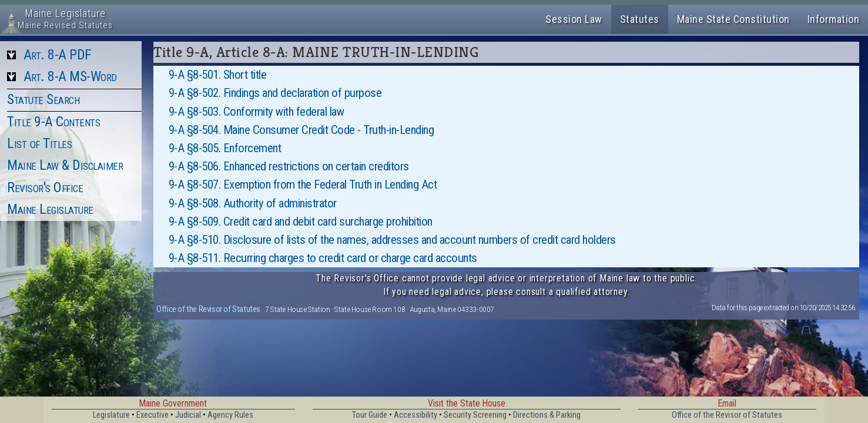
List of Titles (39, 143)
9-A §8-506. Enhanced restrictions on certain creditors (289, 166)
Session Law (574, 19)
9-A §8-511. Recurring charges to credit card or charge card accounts (323, 258)
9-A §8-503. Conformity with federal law (257, 112)
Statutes (640, 19)
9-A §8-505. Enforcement (225, 148)
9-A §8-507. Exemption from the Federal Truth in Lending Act (303, 184)
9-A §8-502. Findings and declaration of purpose (275, 93)
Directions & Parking (547, 415)
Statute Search (43, 99)
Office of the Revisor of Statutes (208, 309)
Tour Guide (370, 415)
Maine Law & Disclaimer (65, 165)
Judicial (188, 415)
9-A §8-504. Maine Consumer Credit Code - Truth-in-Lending (301, 130)
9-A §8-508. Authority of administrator (253, 203)
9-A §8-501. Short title (218, 75)
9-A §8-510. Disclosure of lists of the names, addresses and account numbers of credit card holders (392, 240)
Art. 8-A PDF (58, 55)
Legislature (111, 415)
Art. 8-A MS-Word (70, 76)
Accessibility (415, 415)
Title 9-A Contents (53, 122)
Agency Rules (230, 415)
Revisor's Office (45, 187)
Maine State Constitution (733, 19)
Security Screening (475, 415)
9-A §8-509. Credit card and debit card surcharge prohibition (301, 221)
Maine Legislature (50, 209)
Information (834, 19)
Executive (153, 415)
